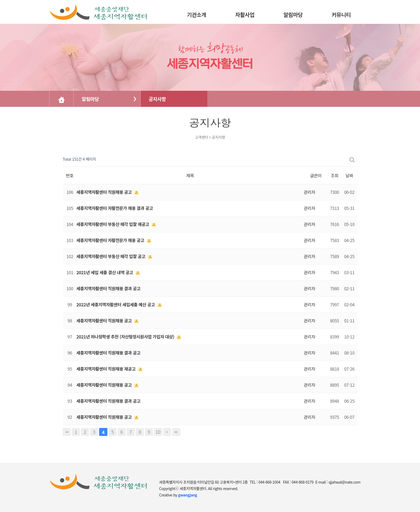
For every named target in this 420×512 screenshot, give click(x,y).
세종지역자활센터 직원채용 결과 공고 (108, 288)
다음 (167, 432)
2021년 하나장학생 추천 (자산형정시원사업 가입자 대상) (126, 337)
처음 (67, 432)
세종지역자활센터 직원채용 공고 (105, 192)
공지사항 (157, 99)
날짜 (349, 175)
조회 (335, 175)
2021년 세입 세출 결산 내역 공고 (105, 272)
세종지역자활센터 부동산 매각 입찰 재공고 (113, 224)
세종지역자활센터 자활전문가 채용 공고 (111, 240)
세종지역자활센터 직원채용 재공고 (106, 369)
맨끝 (176, 432)
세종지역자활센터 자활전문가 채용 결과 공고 (115, 208)
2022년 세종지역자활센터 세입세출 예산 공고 (116, 304)
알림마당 (90, 99)
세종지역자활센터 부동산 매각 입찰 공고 (111, 256)
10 (158, 432)
